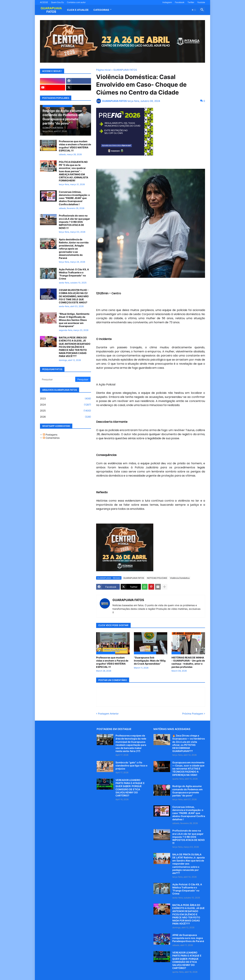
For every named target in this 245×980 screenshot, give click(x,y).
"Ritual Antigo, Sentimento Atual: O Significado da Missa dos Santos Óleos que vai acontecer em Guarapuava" (74, 320)
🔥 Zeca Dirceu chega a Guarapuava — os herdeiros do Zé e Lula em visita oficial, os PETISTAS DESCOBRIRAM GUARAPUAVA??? (189, 743)
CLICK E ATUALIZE (78, 10)
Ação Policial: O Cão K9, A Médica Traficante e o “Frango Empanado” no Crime (74, 274)
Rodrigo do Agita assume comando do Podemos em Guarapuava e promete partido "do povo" (187, 791)
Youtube (201, 2)
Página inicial (103, 70)
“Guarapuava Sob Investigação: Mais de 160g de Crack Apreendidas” (150, 661)
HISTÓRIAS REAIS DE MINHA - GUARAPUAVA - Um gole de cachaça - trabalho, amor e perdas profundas (188, 662)
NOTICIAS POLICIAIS (157, 578)
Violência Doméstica (180, 578)
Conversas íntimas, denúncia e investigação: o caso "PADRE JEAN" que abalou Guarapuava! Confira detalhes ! (74, 198)
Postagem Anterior (108, 714)
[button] (194, 10)
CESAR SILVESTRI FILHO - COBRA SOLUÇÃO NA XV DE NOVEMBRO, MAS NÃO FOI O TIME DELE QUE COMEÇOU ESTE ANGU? (74, 296)
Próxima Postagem (193, 714)
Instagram (167, 2)
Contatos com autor (76, 2)
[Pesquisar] (58, 379)
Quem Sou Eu (57, 2)
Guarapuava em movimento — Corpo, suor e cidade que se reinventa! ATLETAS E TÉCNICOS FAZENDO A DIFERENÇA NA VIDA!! (188, 769)
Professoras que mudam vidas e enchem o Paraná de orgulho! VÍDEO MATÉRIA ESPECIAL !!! (112, 662)
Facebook (180, 2)
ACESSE (44, 2)
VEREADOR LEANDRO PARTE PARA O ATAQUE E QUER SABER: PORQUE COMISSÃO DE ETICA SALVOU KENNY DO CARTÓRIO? (130, 788)
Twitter (191, 2)
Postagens (50, 435)
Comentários (51, 438)
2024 (66, 405)
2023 (66, 399)
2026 (66, 417)
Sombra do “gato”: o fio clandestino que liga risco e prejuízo (131, 765)
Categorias (101, 10)
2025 (66, 411)
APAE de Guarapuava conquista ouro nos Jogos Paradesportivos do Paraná (188, 938)
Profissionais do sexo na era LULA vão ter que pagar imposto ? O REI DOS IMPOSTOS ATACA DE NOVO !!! (74, 222)
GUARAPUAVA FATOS (125, 70)
